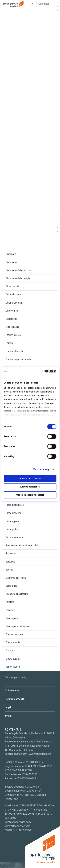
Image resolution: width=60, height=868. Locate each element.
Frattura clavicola (14, 351)
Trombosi (10, 651)
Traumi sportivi (13, 642)
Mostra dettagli (42, 469)
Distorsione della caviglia (18, 278)
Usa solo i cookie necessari (30, 495)
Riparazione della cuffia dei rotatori (23, 545)
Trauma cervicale (14, 634)
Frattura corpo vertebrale (18, 359)
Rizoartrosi (11, 553)
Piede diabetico (14, 513)
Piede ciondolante (15, 505)
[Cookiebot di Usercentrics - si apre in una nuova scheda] (43, 372)
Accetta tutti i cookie (30, 478)
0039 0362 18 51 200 (21, 750)
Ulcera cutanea (13, 659)
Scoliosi (10, 570)
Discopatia (11, 254)
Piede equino (12, 521)
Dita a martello (13, 286)
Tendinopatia (12, 618)
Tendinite (10, 610)
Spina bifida (11, 586)
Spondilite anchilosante (17, 594)
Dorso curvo (12, 311)
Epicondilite (11, 319)
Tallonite (10, 602)
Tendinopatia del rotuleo (18, 626)
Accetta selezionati (30, 487)
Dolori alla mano (14, 295)
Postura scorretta (14, 537)
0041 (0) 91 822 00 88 (22, 814)
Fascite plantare (14, 335)
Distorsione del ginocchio (18, 270)
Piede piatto (12, 529)
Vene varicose (13, 667)
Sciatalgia (10, 562)
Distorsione (11, 262)
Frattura (10, 343)
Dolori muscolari (14, 303)
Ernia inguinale (13, 327)
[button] (30, 691)
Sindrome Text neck (16, 578)
